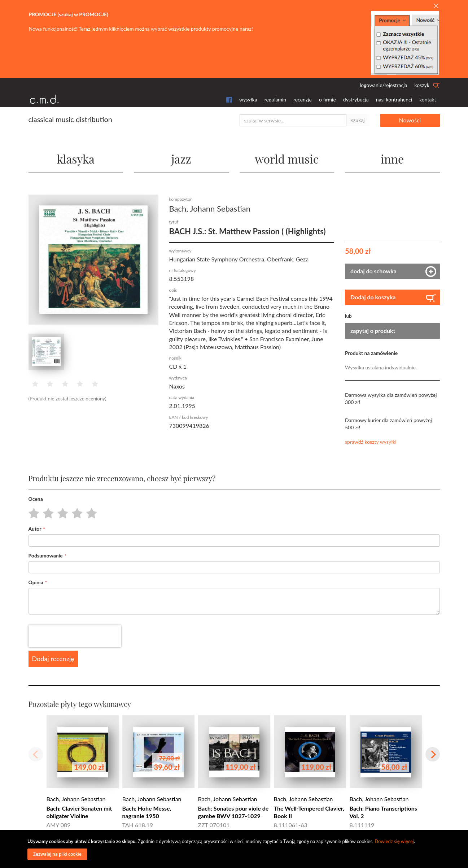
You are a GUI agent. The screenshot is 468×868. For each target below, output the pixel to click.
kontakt (428, 99)
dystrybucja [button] (356, 99)
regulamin (275, 99)
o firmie (327, 99)
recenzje (303, 99)
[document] (235, 849)
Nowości (410, 120)
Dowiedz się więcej (394, 841)
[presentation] (75, 636)
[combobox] (293, 120)
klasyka (76, 159)
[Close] (436, 6)
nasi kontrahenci (394, 99)
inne (392, 159)
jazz (181, 159)
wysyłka (248, 99)
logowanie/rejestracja (384, 85)
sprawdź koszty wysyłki (371, 442)
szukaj (358, 120)
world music (287, 159)
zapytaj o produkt (373, 331)
